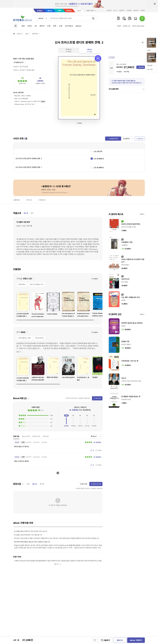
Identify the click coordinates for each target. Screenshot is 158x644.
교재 (61, 26)
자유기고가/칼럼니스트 (37, 284)
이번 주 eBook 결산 (138, 26)
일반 (23, 26)
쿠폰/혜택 (150, 66)
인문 (27, 34)
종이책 (42, 484)
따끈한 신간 (127, 26)
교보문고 (40, 11)
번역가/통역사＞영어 (25, 338)
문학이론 (35, 34)
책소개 (26, 213)
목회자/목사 (22, 284)
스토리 (79, 11)
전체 (28, 484)
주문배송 (129, 10)
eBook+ (79, 26)
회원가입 (109, 10)
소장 (95, 159)
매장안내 (136, 10)
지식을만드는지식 (19, 62)
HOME (14, 34)
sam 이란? (150, 69)
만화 (55, 26)
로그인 (115, 10)
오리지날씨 (69, 26)
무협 (49, 26)
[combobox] (42, 18)
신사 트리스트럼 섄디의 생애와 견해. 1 (29, 167)
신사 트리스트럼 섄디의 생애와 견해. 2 (29, 159)
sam (59, 10)
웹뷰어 (43, 101)
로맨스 (30, 26)
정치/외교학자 (39, 338)
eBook (50, 11)
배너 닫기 (155, 4)
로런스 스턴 (17, 59)
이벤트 (119, 26)
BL (36, 26)
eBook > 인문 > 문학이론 (24, 226)
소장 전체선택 (98, 151)
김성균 (28, 59)
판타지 (42, 26)
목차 (32, 213)
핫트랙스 (69, 11)
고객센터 (142, 10)
